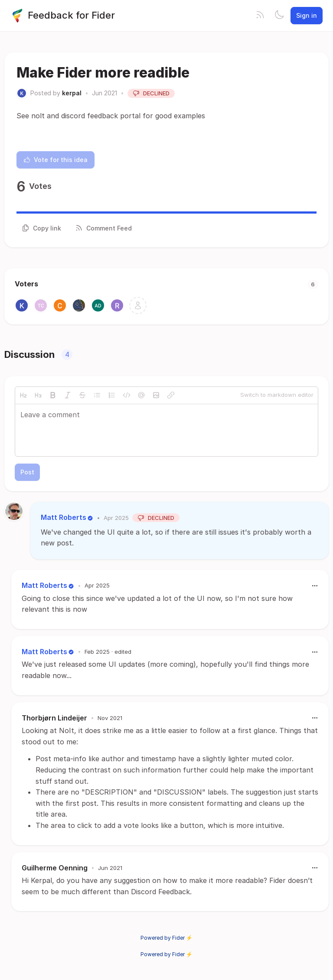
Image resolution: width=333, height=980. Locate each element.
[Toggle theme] (279, 16)
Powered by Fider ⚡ (166, 938)
